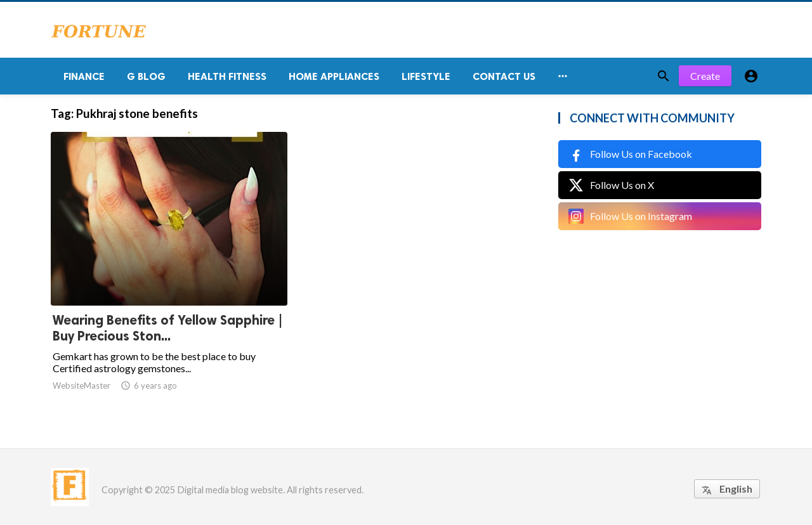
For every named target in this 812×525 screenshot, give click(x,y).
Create (705, 76)
